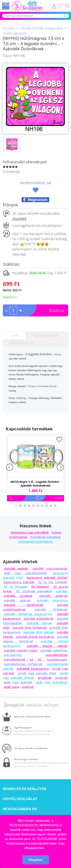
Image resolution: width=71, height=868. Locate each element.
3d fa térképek (15, 587)
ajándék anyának (18, 596)
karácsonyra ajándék (19, 582)
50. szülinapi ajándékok (34, 591)
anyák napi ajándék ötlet (37, 673)
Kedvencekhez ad (36, 183)
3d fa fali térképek (53, 582)
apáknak (28, 687)
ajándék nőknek (39, 623)
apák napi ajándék (18, 682)
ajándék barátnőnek (23, 605)
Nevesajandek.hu (20, 809)
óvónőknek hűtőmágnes (35, 542)
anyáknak (44, 678)
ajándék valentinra (54, 651)
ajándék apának (16, 569)
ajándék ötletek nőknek (47, 646)
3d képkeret (40, 587)
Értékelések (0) (21, 343)
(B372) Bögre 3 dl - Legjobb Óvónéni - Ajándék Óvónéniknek (35, 484)
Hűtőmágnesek (15, 33)
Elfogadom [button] (35, 860)
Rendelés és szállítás (25, 789)
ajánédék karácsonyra (32, 669)
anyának (61, 678)
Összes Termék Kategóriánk (41, 28)
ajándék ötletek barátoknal (35, 637)
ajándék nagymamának (50, 569)
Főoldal (9, 28)
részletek (19, 219)
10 (55, 506)
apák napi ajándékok (51, 682)
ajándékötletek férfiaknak (23, 664)
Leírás (14, 335)
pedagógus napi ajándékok (30, 533)
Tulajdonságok (45, 335)
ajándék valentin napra (21, 651)
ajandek (62, 591)
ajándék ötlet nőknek (39, 632)
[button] (46, 848)
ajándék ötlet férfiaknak (29, 628)
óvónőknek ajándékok (45, 537)
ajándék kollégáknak (38, 619)
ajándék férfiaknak (51, 610)
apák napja (11, 687)
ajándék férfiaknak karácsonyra (28, 614)
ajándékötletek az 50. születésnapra (35, 660)
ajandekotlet (13, 655)
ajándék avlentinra (52, 600)
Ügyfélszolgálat (20, 799)
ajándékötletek (57, 655)
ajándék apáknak (53, 596)
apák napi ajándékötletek (25, 573)
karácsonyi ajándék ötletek (47, 578)
